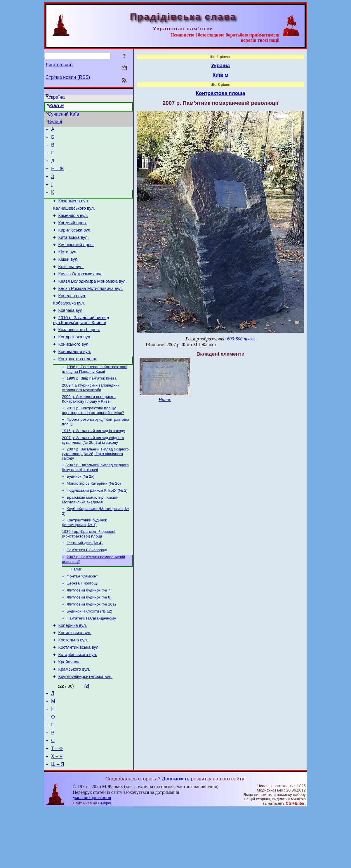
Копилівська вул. (75, 678)
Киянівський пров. (76, 259)
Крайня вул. (70, 711)
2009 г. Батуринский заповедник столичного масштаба (91, 416)
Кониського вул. (74, 370)
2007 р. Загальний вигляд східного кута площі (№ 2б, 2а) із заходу (93, 472)
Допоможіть (175, 838)
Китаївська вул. (74, 251)
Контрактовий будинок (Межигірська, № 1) (84, 559)
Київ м (56, 106)
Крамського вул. (74, 719)
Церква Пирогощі (82, 624)
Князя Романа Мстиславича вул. (91, 308)
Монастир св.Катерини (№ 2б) (94, 518)
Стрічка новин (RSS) (68, 77)
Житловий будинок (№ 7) (89, 631)
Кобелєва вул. (72, 316)
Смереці (106, 862)
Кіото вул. (68, 267)
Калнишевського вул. (74, 218)
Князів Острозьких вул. (81, 291)
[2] (87, 737)
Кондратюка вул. (75, 361)
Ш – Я (58, 823)
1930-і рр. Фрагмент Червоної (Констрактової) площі (89, 571)
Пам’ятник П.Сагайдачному (91, 662)
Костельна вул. (73, 686)
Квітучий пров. (73, 234)
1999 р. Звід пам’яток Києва (92, 407)
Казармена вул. (74, 210)
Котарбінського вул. (78, 702)
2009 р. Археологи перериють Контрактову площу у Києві (89, 428)
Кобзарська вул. (69, 324)
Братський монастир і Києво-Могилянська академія (90, 535)
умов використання (92, 857)
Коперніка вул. (73, 670)
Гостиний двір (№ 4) (85, 581)
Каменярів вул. (73, 226)
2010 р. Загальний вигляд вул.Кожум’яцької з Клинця (81, 343)
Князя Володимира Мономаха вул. (93, 300)
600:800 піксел (241, 339)
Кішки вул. (68, 275)
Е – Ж (57, 174)
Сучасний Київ (64, 114)
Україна (56, 97)
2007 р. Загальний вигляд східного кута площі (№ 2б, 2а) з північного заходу (95, 486)
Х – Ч (57, 815)
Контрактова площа (78, 386)
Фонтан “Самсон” (82, 616)
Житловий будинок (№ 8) (89, 639)
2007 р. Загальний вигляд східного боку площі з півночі (95, 500)
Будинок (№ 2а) (81, 510)
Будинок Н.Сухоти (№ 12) (89, 654)
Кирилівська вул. (75, 242)
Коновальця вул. (75, 378)
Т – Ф (57, 806)
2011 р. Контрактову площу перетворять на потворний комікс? (93, 440)
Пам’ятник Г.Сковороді (87, 588)
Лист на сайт (59, 65)
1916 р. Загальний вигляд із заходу (93, 462)
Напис (76, 609)
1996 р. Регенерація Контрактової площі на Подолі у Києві (95, 397)
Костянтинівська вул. (79, 694)
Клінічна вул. (71, 283)
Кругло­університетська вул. (85, 727)
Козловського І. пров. (79, 353)
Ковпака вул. (71, 332)
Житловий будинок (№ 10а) (91, 647)
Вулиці (55, 122)
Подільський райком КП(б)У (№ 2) (97, 525)
